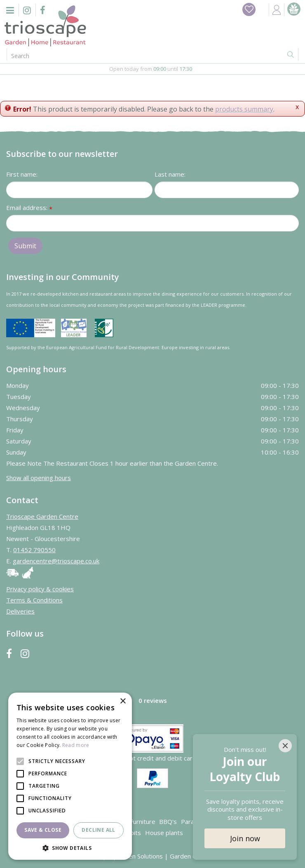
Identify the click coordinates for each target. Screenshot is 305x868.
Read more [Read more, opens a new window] (76, 745)
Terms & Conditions (34, 600)
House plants (164, 833)
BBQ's (168, 821)
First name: (22, 174)
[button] (70, 848)
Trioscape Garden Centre (42, 516)
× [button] (123, 701)
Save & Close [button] (43, 830)
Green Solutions (140, 856)
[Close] (285, 746)
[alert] (70, 776)
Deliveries (20, 611)
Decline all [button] (98, 830)
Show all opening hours (39, 478)
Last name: (170, 174)
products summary (244, 109)
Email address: (29, 208)
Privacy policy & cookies (40, 589)
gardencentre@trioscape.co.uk (56, 561)
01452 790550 (34, 550)
